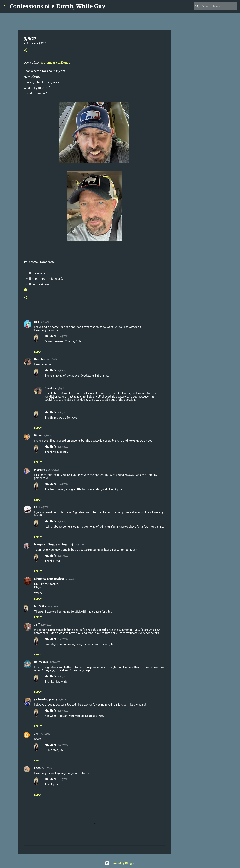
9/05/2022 (46, 322)
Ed (36, 507)
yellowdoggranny (46, 699)
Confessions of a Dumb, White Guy (58, 6)
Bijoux (38, 435)
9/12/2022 (63, 779)
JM (36, 734)
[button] (26, 50)
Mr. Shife (51, 336)
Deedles (40, 359)
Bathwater (41, 662)
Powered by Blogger (120, 863)
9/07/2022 (63, 412)
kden (37, 768)
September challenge (55, 63)
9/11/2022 (47, 768)
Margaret (40, 470)
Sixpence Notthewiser (49, 579)
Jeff (37, 624)
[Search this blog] (219, 6)
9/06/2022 (63, 336)
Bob (37, 322)
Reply (38, 352)
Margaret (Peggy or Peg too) (54, 544)
